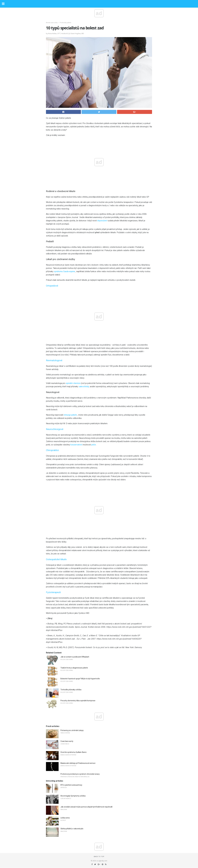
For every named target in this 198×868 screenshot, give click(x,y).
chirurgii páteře (70, 415)
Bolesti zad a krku (52, 23)
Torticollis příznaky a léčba (71, 690)
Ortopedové (52, 286)
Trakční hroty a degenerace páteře (74, 668)
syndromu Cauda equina (64, 271)
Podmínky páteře (65, 23)
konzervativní (76, 445)
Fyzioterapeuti (53, 592)
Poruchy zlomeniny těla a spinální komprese (78, 701)
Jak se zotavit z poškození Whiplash (75, 657)
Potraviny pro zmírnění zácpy (72, 730)
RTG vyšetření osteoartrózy (71, 785)
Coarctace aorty (67, 741)
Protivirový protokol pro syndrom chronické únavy (80, 774)
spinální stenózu (73, 383)
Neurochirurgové (55, 429)
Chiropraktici (52, 450)
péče (94, 445)
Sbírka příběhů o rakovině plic (72, 829)
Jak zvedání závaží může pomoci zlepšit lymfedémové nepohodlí (86, 807)
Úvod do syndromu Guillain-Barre (73, 752)
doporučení (102, 221)
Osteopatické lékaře (56, 559)
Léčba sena (65, 818)
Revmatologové (54, 360)
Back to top (99, 857)
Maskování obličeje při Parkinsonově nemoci (78, 763)
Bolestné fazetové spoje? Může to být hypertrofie (80, 679)
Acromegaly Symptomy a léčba (73, 796)
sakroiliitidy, (84, 386)
